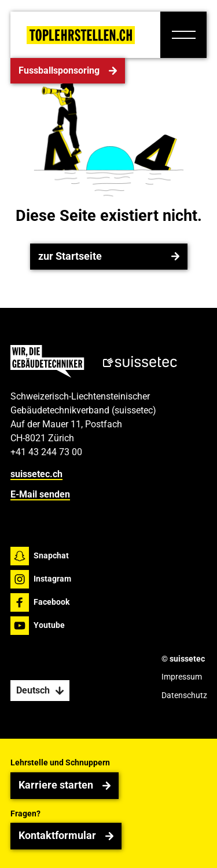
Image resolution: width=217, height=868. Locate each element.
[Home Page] (81, 35)
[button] (183, 35)
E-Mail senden (40, 494)
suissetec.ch (36, 475)
